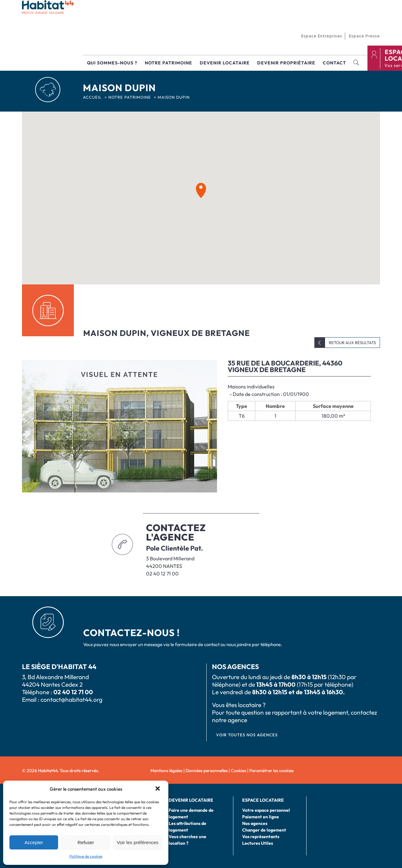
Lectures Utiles (258, 843)
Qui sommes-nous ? (112, 63)
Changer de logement (264, 830)
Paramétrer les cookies (272, 771)
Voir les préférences (138, 842)
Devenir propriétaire (286, 63)
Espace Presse (364, 36)
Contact (334, 63)
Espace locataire (263, 800)
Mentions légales (166, 771)
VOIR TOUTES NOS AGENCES (247, 735)
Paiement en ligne (261, 817)
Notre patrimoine (168, 63)
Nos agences (255, 823)
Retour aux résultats (352, 343)
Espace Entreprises (322, 36)
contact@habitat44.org (71, 700)
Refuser (86, 842)
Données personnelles (207, 771)
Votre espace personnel (266, 810)
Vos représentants (261, 837)
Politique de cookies (86, 856)
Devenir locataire (225, 63)
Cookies (239, 771)
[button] (158, 789)
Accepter (34, 842)
